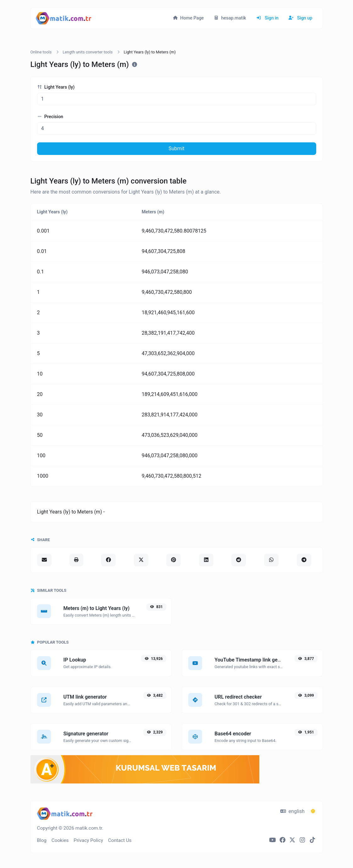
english (292, 811)
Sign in (267, 18)
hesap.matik (230, 18)
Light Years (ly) (56, 87)
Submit (176, 148)
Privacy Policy (88, 840)
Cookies (60, 840)
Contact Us (120, 840)
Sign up (301, 18)
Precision (50, 117)
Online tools (41, 52)
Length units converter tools (88, 52)
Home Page (188, 18)
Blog (42, 840)
